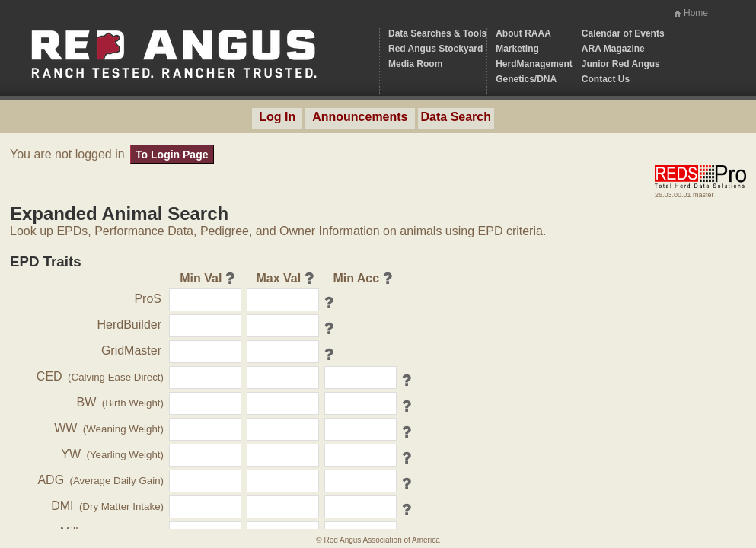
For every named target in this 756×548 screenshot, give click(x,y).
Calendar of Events (623, 33)
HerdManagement (534, 64)
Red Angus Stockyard (435, 49)
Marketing (517, 49)
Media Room (415, 64)
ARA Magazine (613, 49)
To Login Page (172, 155)
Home (696, 13)
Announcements (360, 117)
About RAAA (523, 33)
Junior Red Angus (621, 64)
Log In (277, 117)
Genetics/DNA (526, 79)
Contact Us (606, 79)
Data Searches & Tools (437, 33)
